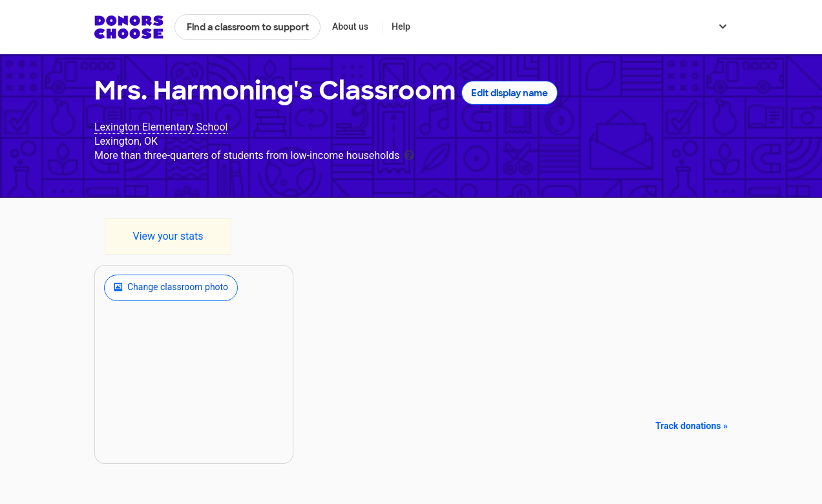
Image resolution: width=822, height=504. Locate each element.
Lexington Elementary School (161, 127)
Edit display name (510, 93)
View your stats (168, 236)
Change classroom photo (171, 288)
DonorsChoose (129, 27)
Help (401, 26)
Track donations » (691, 426)
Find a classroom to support (248, 27)
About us (350, 26)
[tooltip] (409, 154)
